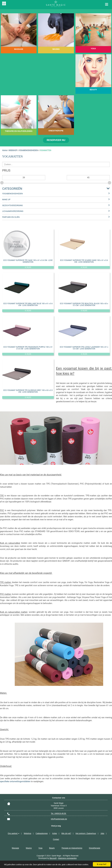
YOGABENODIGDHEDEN (28, 150)
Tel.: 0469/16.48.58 (59, 813)
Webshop (27, 833)
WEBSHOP (13, 150)
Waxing (29, 848)
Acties (55, 833)
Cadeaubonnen (42, 833)
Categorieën (12, 189)
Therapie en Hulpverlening (72, 848)
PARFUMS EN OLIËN (11, 217)
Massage (15, 848)
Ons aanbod (14, 833)
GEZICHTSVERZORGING (12, 205)
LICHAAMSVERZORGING (13, 211)
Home (5, 150)
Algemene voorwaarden (67, 858)
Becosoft (53, 858)
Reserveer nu (56, 140)
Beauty (52, 848)
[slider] (2, 182)
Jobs (102, 833)
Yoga (40, 848)
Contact (56, 839)
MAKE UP (6, 199)
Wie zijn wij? (66, 833)
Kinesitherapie (95, 848)
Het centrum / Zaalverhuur (86, 833)
